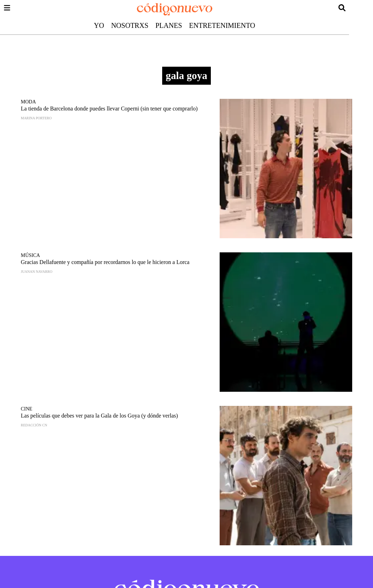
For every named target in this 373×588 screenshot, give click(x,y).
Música (30, 255)
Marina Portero (36, 118)
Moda (28, 102)
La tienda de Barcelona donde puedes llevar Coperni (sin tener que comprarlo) (109, 109)
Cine (27, 409)
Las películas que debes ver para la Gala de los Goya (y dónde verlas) (99, 416)
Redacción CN (34, 425)
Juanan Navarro (36, 272)
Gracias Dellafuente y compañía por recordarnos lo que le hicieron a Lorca (105, 262)
